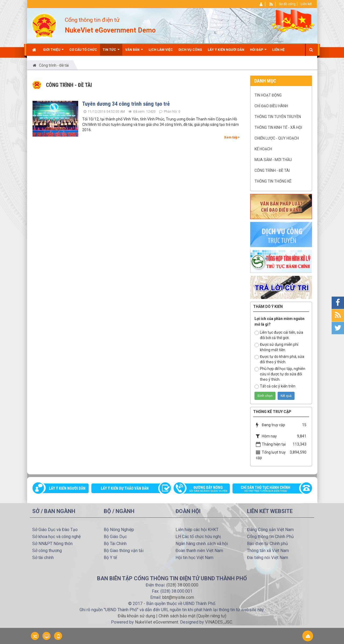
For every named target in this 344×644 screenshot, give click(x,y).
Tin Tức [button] (111, 52)
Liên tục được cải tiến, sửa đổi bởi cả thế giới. (279, 335)
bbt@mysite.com (178, 597)
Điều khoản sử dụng (136, 616)
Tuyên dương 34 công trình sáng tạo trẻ (126, 104)
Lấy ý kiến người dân (67, 488)
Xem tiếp (232, 137)
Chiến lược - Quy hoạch (277, 138)
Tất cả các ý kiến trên (275, 386)
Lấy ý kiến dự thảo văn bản (125, 488)
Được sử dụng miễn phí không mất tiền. (276, 347)
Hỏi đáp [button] (258, 52)
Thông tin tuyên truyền (278, 117)
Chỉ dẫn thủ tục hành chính (270, 489)
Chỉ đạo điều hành (271, 106)
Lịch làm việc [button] (161, 50)
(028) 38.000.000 (182, 585)
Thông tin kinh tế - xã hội (278, 127)
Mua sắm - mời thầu (273, 160)
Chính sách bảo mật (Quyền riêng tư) (192, 616)
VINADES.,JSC (219, 622)
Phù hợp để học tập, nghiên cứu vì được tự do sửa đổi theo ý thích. (280, 374)
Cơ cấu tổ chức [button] (83, 50)
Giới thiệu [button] (53, 52)
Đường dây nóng (204, 489)
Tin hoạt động (268, 95)
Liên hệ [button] (278, 50)
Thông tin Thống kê (273, 181)
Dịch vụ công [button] (190, 50)
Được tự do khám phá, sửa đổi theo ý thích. (279, 359)
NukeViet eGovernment (157, 622)
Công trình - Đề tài (272, 170)
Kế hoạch (263, 149)
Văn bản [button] (134, 52)
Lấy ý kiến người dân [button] (226, 50)
